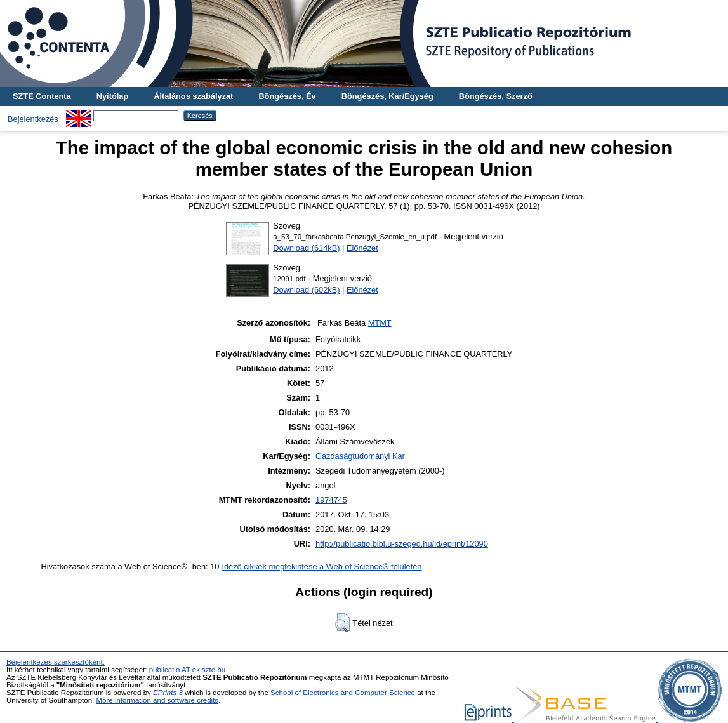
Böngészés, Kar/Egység (387, 96)
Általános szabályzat (193, 96)
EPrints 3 (168, 693)
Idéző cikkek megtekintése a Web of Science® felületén (321, 567)
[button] (342, 623)
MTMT (380, 323)
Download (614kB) (306, 248)
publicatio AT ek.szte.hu (188, 670)
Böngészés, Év (287, 96)
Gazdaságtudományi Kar (360, 456)
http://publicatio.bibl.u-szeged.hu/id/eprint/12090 (402, 544)
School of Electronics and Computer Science (343, 693)
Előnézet (362, 248)
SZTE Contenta (42, 96)
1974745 (331, 500)
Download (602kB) (306, 290)
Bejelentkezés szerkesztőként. (56, 662)
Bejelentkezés (33, 119)
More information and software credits (157, 700)
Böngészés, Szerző (496, 96)
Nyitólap (112, 96)
